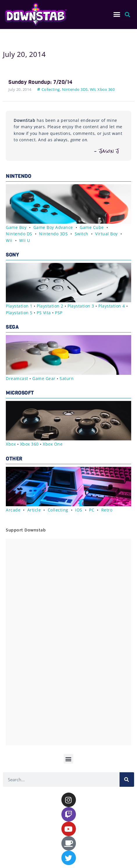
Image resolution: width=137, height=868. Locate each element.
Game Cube (92, 227)
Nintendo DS (19, 234)
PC (92, 510)
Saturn (67, 378)
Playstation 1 (19, 306)
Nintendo (18, 176)
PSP (59, 313)
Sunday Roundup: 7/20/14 (41, 82)
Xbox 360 (106, 89)
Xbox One (53, 444)
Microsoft (20, 393)
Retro (107, 510)
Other (14, 459)
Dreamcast (17, 378)
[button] (117, 15)
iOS (79, 510)
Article (34, 510)
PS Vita (44, 313)
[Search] (127, 780)
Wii (93, 89)
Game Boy (16, 227)
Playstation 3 (81, 306)
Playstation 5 (19, 313)
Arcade (13, 510)
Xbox (11, 444)
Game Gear (44, 378)
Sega (12, 327)
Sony (12, 255)
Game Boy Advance (53, 227)
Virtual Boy (106, 234)
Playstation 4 (112, 306)
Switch (82, 234)
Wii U (25, 240)
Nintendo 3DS (75, 89)
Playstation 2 (50, 306)
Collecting (51, 89)
